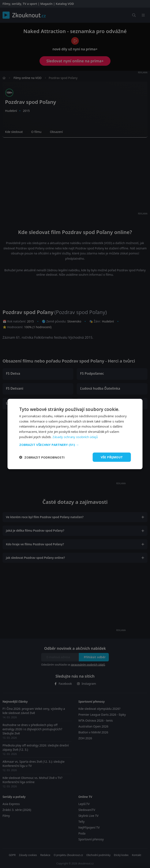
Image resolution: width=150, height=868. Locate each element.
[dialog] (75, 434)
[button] (75, 444)
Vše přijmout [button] (112, 457)
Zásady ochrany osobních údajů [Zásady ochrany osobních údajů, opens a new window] (75, 437)
